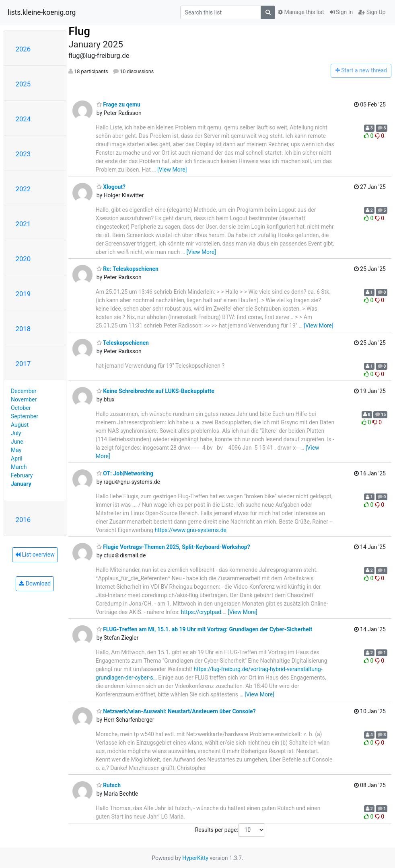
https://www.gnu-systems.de (190, 530)
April (17, 459)
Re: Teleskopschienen (128, 269)
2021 (23, 224)
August (20, 425)
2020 (23, 259)
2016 (23, 520)
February (22, 475)
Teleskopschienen (123, 343)
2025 (23, 84)
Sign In (342, 12)
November (24, 399)
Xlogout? (111, 187)
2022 (23, 189)
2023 (23, 154)
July (16, 433)
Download (35, 583)
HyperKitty (195, 858)
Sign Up (372, 12)
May (16, 450)
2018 (23, 329)
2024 (23, 119)
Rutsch (109, 785)
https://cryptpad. (202, 612)
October (21, 408)
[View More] (172, 170)
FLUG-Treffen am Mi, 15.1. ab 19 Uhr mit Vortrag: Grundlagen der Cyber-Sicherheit (205, 629)
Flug (79, 31)
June (17, 442)
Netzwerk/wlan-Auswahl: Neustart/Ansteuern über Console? (176, 711)
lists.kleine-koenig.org (42, 12)
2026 (23, 49)
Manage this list (301, 12)
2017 (23, 364)
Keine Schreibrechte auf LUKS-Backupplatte (155, 391)
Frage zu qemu (118, 104)
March (19, 467)
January (21, 484)
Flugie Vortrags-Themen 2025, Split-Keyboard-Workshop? (173, 547)
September (25, 416)
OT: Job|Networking (125, 473)
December (24, 391)
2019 (23, 294)
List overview (35, 555)
